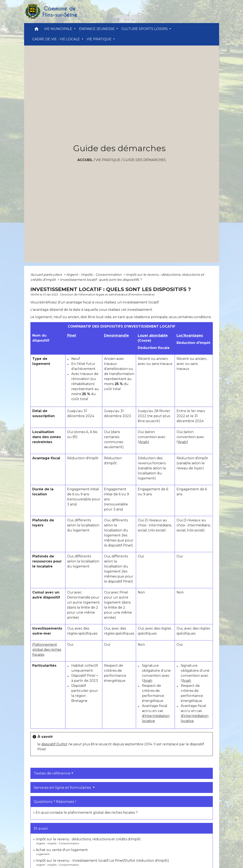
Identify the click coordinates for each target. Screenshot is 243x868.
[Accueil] (51, 12)
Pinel (72, 335)
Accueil (85, 160)
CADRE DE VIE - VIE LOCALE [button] (57, 39)
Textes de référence (52, 773)
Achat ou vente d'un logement (62, 850)
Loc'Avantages (190, 335)
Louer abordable (153, 335)
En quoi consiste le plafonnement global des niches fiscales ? (87, 813)
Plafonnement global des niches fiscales (47, 650)
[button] (36, 30)
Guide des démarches (144, 160)
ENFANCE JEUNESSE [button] (97, 29)
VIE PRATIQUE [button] (99, 39)
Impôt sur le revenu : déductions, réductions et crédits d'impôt (88, 839)
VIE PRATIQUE (108, 160)
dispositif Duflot (54, 744)
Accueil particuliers (47, 275)
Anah (144, 442)
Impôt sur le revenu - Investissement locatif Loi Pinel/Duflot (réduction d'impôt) (102, 861)
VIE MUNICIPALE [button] (59, 29)
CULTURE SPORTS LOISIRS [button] (145, 29)
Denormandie (116, 335)
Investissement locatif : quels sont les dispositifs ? (101, 280)
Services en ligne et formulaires (63, 787)
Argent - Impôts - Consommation (94, 275)
